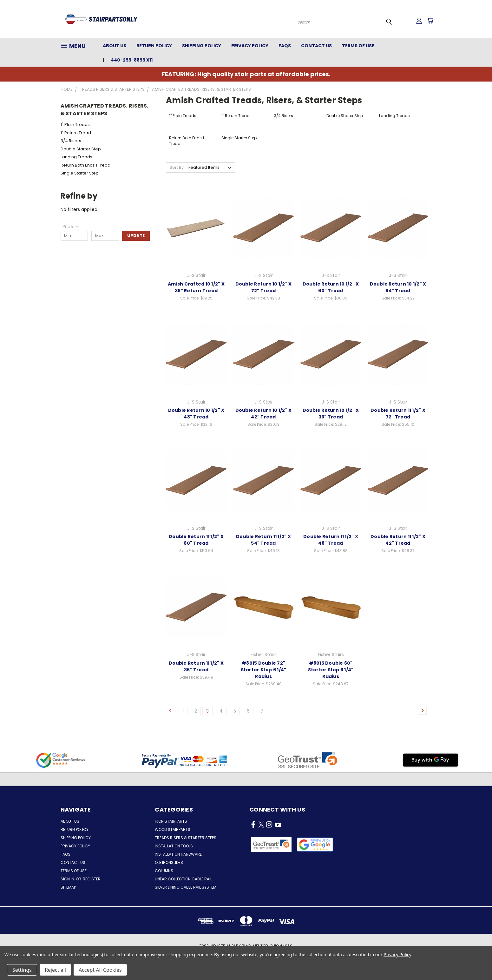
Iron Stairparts (171, 821)
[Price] (71, 227)
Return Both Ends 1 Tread (85, 165)
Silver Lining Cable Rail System (186, 887)
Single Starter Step (80, 173)
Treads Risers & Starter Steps (186, 838)
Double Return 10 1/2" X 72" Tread (264, 287)
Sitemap (68, 887)
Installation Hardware (178, 854)
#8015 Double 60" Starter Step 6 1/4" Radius (331, 670)
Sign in (68, 879)
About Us (115, 46)
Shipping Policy (202, 46)
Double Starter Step (81, 149)
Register (92, 879)
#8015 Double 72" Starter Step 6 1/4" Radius (264, 670)
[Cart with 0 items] (430, 21)
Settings (22, 970)
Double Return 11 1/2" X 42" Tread (398, 540)
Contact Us (316, 46)
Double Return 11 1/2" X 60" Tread (196, 540)
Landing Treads (76, 157)
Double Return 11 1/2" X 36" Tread (196, 666)
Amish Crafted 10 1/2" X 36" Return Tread (196, 287)
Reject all (55, 970)
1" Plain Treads (75, 125)
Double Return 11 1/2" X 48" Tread (331, 540)
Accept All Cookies (100, 970)
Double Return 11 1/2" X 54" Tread (263, 540)
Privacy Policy (250, 46)
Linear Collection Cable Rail (183, 879)
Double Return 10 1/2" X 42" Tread (264, 414)
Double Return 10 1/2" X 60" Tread (331, 287)
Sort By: (177, 167)
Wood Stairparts (173, 829)
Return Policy (154, 46)
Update (136, 236)
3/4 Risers (71, 141)
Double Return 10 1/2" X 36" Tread (331, 414)
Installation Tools (174, 846)
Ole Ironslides (169, 862)
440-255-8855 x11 (132, 60)
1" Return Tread (76, 133)
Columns (164, 871)
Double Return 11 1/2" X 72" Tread (398, 414)
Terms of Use (358, 46)
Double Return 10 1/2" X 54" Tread (398, 287)
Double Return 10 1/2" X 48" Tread (196, 414)
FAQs (285, 46)
